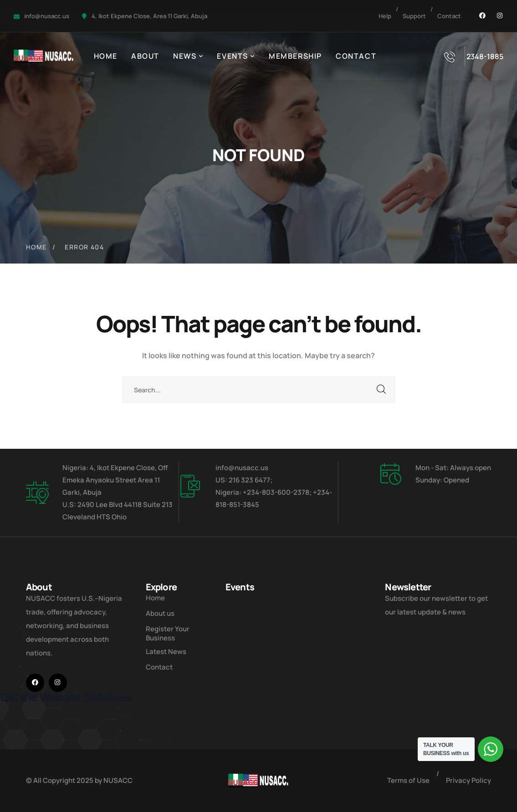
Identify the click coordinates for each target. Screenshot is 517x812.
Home (36, 247)
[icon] (482, 16)
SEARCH (382, 390)
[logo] (44, 56)
